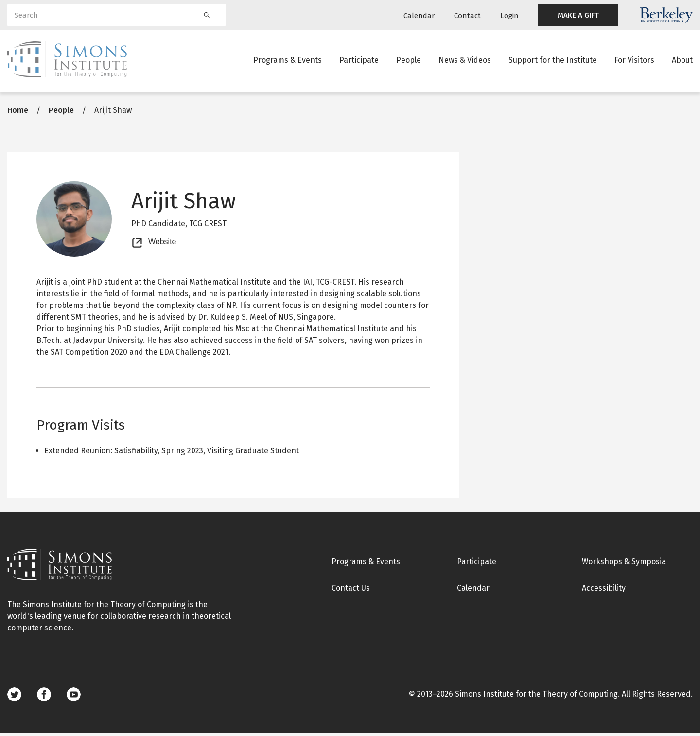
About (682, 61)
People (409, 61)
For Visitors (634, 61)
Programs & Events (288, 61)
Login (509, 16)
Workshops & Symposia (624, 565)
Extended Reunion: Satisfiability (101, 454)
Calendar (419, 16)
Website (162, 243)
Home (18, 113)
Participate (359, 61)
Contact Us (351, 591)
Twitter (14, 697)
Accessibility (604, 591)
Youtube (74, 697)
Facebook (44, 697)
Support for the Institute (553, 61)
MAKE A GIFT (578, 15)
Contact (467, 16)
